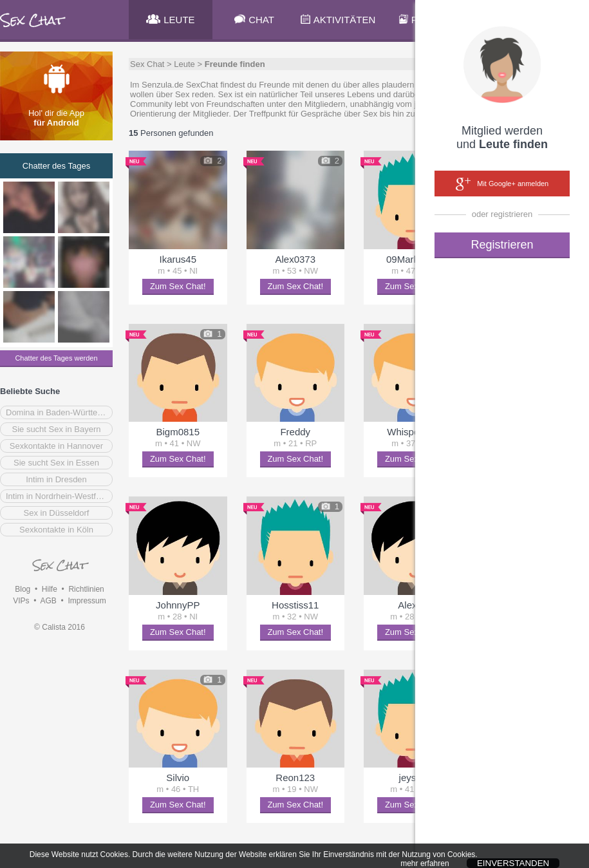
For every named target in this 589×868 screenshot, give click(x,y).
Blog (23, 589)
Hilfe (50, 589)
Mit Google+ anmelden (502, 184)
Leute (184, 64)
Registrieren (502, 245)
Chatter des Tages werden (56, 358)
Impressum (87, 601)
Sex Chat (147, 64)
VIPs (21, 601)
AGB (48, 601)
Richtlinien (86, 589)
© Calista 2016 (60, 627)
